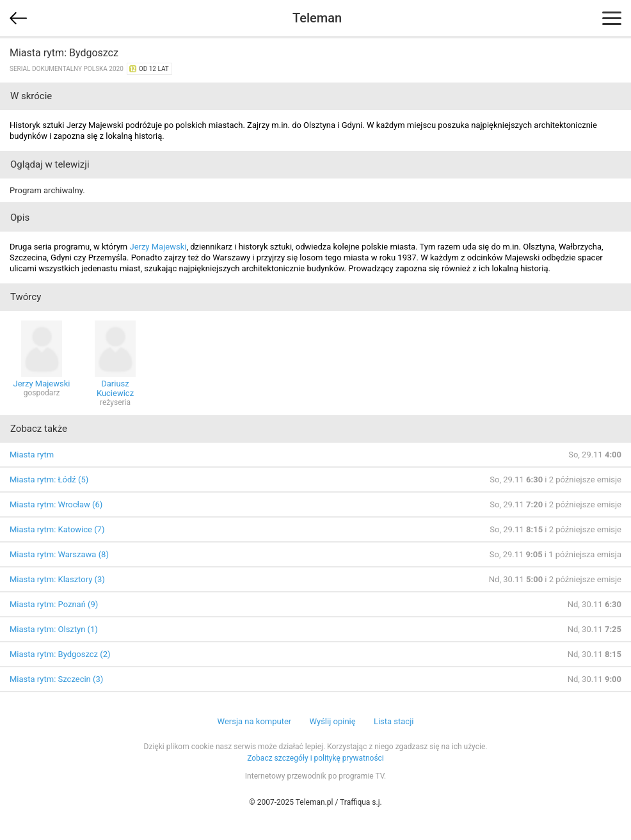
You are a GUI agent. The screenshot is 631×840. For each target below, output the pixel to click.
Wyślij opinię (332, 721)
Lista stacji (394, 721)
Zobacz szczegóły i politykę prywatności (315, 758)
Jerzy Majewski (158, 247)
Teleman (317, 18)
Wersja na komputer (255, 721)
